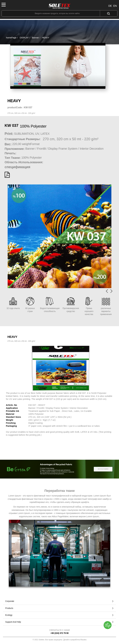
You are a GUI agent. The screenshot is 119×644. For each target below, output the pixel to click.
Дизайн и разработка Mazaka (75, 640)
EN (115, 6)
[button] (111, 291)
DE (110, 6)
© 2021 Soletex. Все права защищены (59, 640)
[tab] (59, 601)
